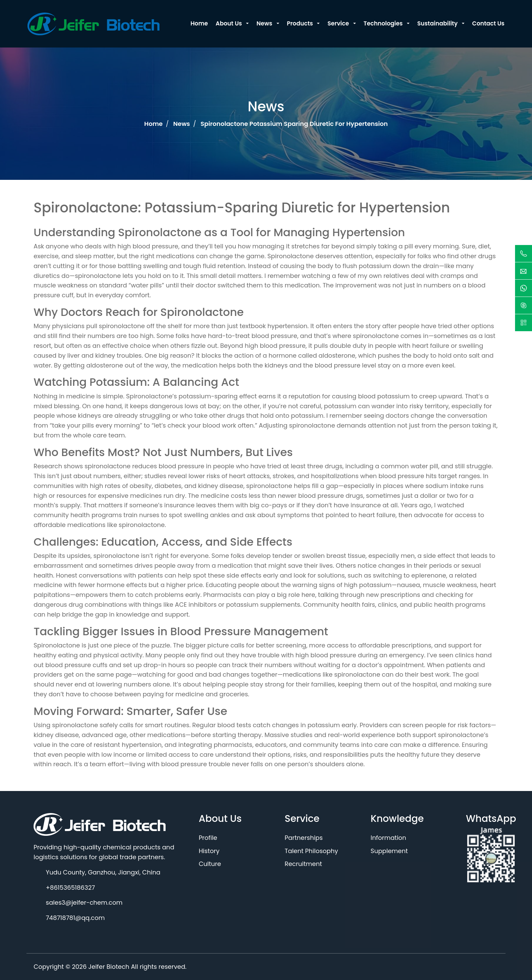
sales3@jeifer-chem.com (84, 902)
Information (388, 838)
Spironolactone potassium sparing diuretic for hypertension (294, 124)
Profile (208, 838)
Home (154, 124)
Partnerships (304, 838)
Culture (210, 864)
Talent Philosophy (311, 851)
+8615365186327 (70, 888)
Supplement (389, 851)
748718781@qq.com (75, 918)
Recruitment (303, 864)
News (183, 124)
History (209, 851)
